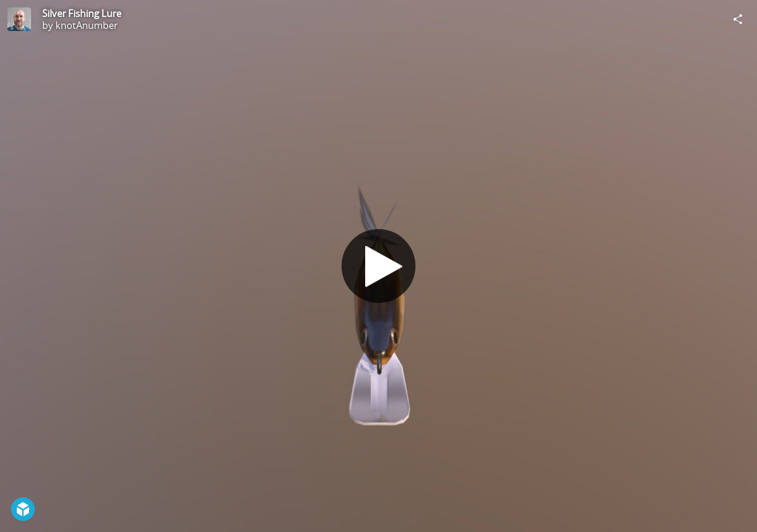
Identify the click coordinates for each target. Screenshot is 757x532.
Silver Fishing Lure (82, 13)
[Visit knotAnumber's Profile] (19, 19)
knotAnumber (86, 25)
